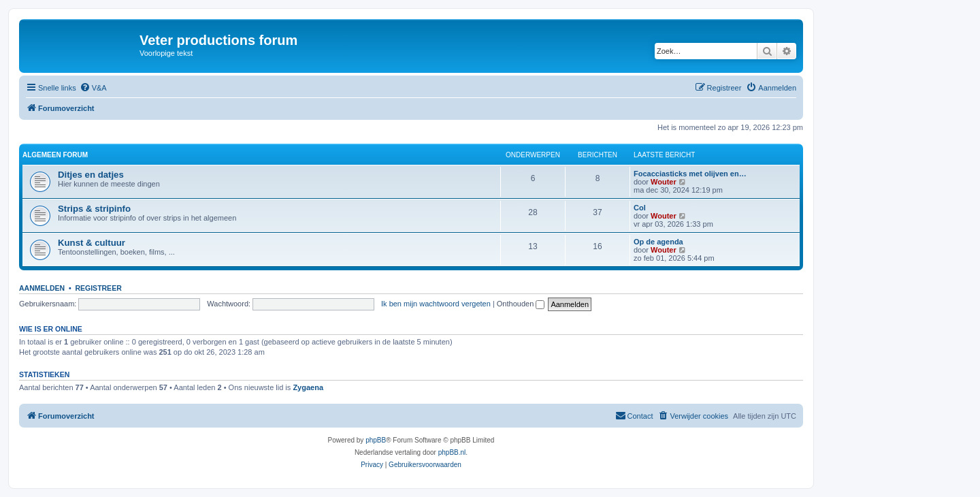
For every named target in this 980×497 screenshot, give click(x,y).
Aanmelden (42, 288)
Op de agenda (658, 242)
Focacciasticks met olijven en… (690, 174)
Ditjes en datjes (91, 175)
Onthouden (521, 304)
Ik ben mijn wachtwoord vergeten (436, 304)
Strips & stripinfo (94, 209)
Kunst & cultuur (92, 243)
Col (640, 208)
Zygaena (308, 387)
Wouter (664, 182)
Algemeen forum (55, 155)
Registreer (98, 288)
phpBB (376, 440)
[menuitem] (93, 88)
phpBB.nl (452, 452)
